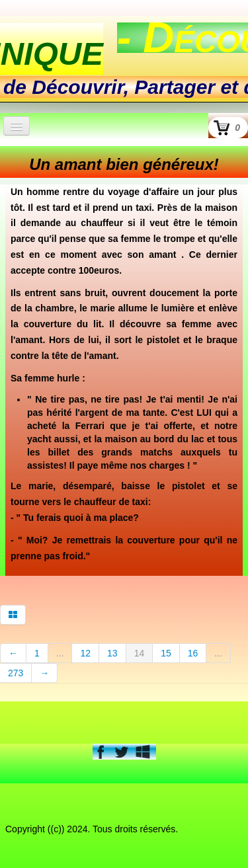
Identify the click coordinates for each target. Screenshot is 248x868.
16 (193, 653)
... (60, 653)
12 (85, 653)
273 (16, 673)
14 (140, 653)
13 (112, 653)
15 (166, 653)
